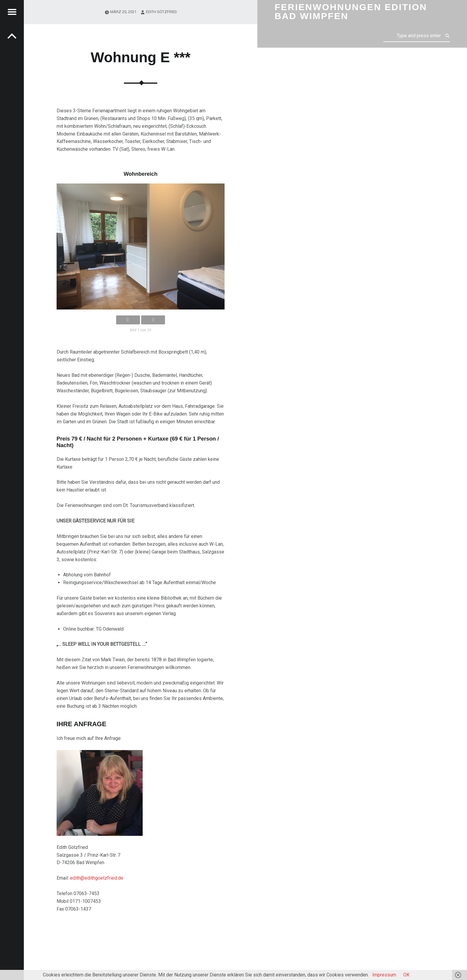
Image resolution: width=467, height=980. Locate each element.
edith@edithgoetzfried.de (97, 878)
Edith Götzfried (161, 12)
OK (406, 975)
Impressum (384, 975)
